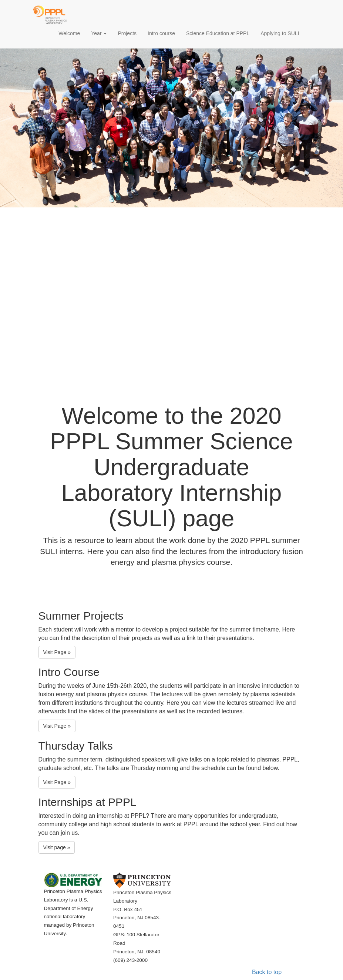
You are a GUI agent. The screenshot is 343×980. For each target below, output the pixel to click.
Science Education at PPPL (218, 33)
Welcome (72, 33)
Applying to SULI (280, 33)
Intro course (161, 33)
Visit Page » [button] (57, 652)
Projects (127, 33)
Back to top (267, 972)
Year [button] (99, 33)
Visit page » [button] (57, 847)
